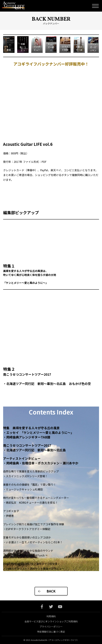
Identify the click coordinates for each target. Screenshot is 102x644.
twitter (51, 607)
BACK (51, 591)
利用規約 (51, 616)
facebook (42, 607)
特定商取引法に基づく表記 (51, 632)
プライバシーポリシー (51, 626)
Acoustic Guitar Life (16, 6)
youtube (60, 607)
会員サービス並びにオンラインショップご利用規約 (51, 621)
